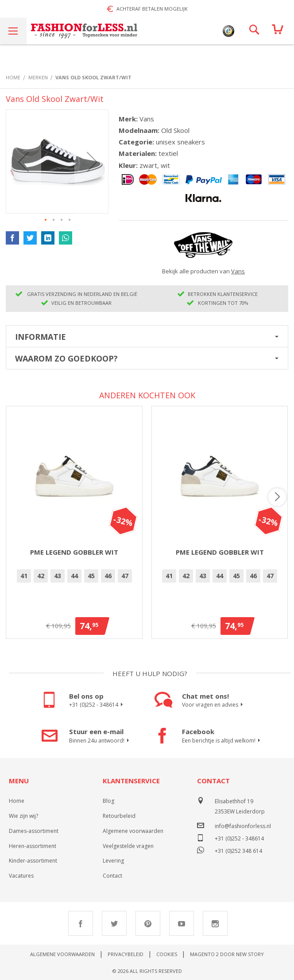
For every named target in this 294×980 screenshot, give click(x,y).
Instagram (215, 923)
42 (41, 576)
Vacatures (21, 876)
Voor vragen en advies (214, 705)
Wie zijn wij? (23, 816)
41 (24, 576)
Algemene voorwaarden (133, 831)
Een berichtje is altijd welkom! (222, 741)
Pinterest (148, 923)
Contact (112, 876)
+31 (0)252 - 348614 (97, 705)
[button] (23, 161)
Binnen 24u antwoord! (100, 741)
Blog (108, 801)
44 (74, 576)
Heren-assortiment (33, 846)
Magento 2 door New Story (227, 954)
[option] (24, 576)
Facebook (81, 923)
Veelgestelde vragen (128, 846)
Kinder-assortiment (33, 861)
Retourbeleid (119, 816)
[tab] (147, 336)
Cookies (167, 954)
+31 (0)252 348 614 (238, 850)
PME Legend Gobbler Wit (74, 552)
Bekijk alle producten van (203, 271)
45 (91, 576)
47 (125, 576)
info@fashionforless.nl (243, 826)
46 (108, 576)
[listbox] (74, 577)
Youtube (182, 923)
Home (17, 801)
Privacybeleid (126, 954)
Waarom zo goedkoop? (66, 358)
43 (58, 576)
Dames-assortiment (34, 831)
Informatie (41, 337)
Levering (113, 861)
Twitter (114, 923)
